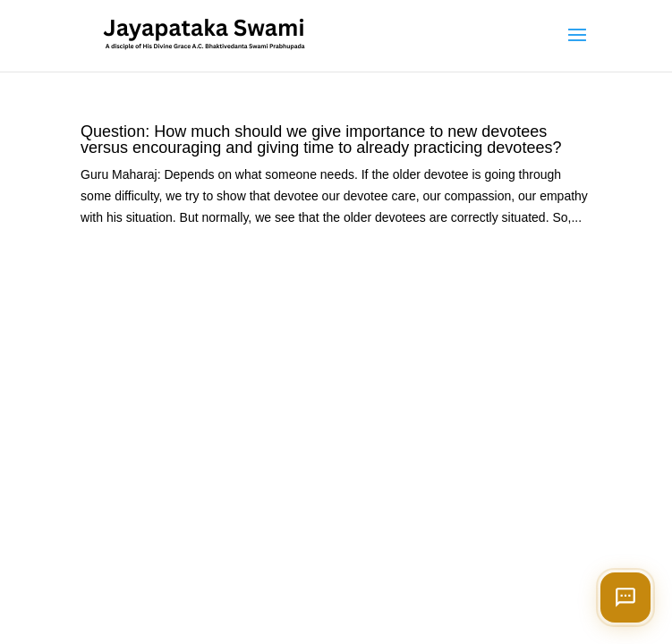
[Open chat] (625, 597)
